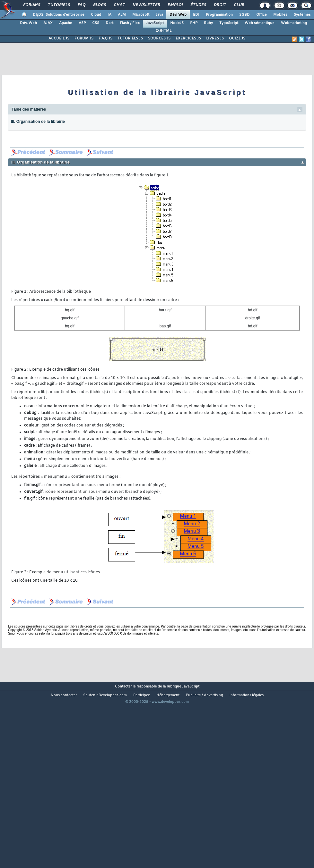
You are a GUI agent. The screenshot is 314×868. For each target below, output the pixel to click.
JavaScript (155, 23)
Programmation (219, 15)
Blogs (99, 5)
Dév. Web (178, 15)
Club (239, 5)
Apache (66, 23)
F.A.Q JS (105, 38)
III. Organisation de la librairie (38, 122)
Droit (220, 5)
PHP (194, 23)
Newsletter (146, 5)
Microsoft (141, 15)
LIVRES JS (215, 38)
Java (159, 15)
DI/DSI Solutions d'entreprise (59, 15)
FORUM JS (84, 38)
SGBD (244, 15)
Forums (31, 5)
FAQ (81, 5)
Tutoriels (59, 5)
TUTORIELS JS (130, 38)
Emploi (175, 5)
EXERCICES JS (188, 38)
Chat (119, 5)
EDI (196, 15)
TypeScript (229, 23)
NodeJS (177, 23)
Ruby (208, 23)
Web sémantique (260, 23)
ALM (122, 15)
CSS (96, 23)
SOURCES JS (159, 38)
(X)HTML (164, 31)
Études (198, 5)
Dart (109, 23)
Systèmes (302, 15)
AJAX (48, 23)
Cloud (96, 15)
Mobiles (280, 15)
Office (262, 15)
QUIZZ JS (237, 38)
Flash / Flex (130, 23)
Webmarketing (294, 23)
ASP (82, 23)
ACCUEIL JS (59, 38)
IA (109, 15)
